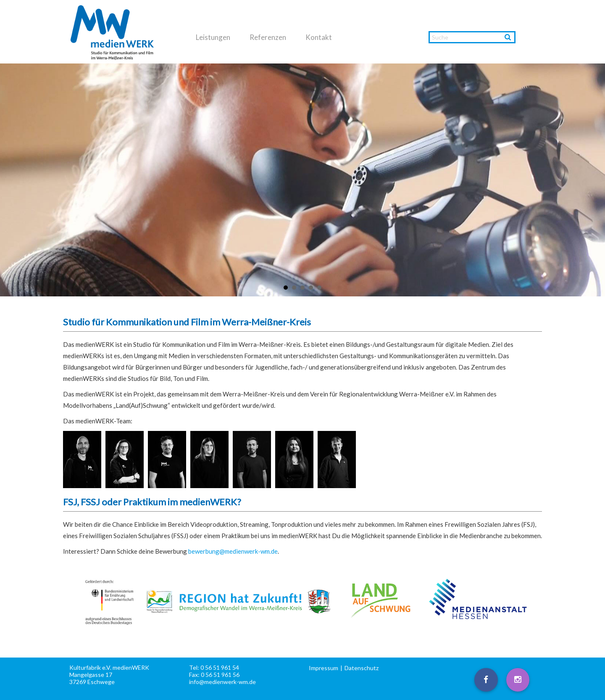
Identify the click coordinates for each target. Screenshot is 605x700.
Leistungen (213, 37)
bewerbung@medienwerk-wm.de (233, 551)
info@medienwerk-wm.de (222, 682)
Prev (11, 180)
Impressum (324, 668)
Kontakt (319, 37)
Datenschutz (362, 668)
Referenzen (268, 37)
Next (594, 180)
